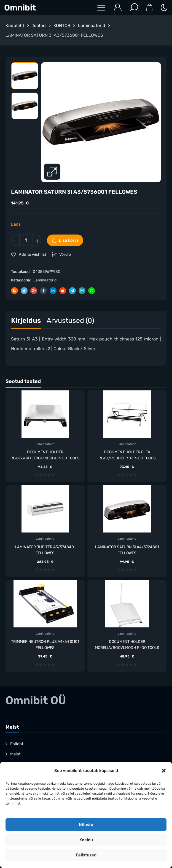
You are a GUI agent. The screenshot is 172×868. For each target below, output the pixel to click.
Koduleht (15, 26)
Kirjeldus (26, 320)
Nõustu (86, 825)
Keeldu (86, 840)
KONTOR (62, 26)
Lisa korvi (68, 240)
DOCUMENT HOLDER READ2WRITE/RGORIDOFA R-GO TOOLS (45, 455)
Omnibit (20, 8)
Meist (15, 754)
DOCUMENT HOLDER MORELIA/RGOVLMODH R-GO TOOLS (127, 645)
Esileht (17, 744)
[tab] (26, 322)
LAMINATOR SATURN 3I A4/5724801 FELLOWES (127, 550)
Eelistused (86, 855)
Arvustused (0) (70, 320)
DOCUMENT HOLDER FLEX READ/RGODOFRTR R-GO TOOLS (127, 455)
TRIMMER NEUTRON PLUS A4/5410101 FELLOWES (45, 645)
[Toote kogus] (26, 240)
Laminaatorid (92, 26)
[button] (164, 771)
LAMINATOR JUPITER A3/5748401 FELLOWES (45, 550)
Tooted (39, 26)
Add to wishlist (32, 255)
